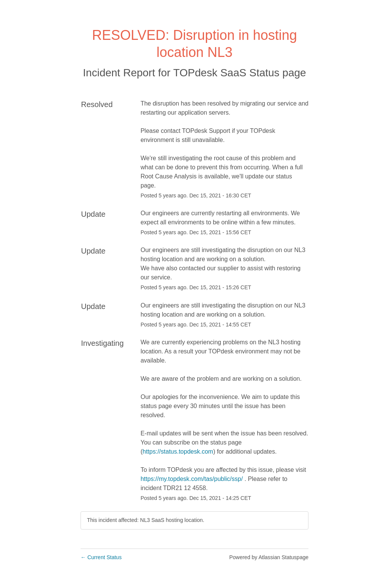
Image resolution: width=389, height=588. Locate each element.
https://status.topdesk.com (178, 452)
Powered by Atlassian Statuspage (269, 557)
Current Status (101, 557)
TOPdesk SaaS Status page (240, 73)
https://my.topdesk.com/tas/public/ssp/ (192, 479)
